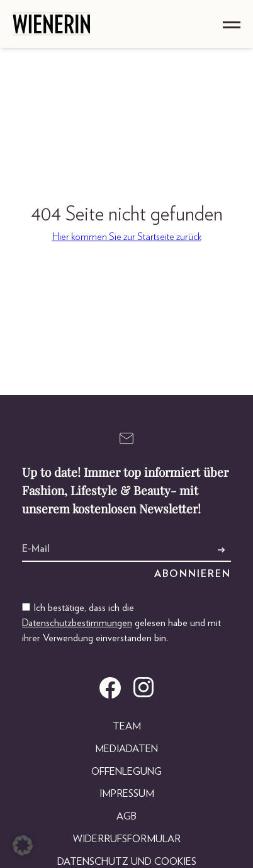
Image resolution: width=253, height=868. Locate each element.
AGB (126, 816)
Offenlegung (126, 772)
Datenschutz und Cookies (127, 862)
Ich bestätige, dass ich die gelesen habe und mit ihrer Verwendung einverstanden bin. (121, 623)
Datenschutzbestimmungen (77, 623)
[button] (23, 845)
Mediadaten (126, 749)
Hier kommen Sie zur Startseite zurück (127, 237)
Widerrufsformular (127, 839)
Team (127, 726)
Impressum (127, 794)
